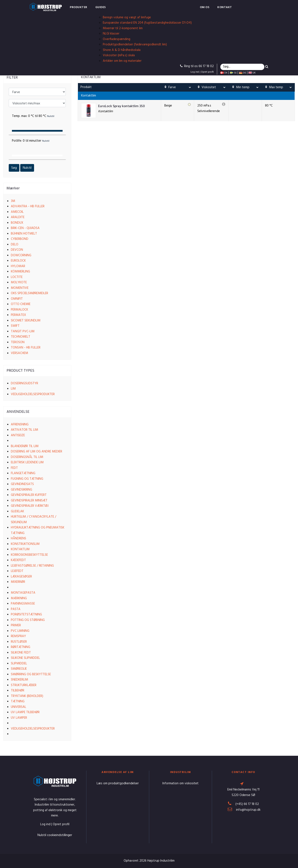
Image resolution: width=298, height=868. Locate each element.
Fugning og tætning (27, 479)
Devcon (17, 250)
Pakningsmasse (23, 604)
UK (252, 73)
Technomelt (21, 337)
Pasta (16, 609)
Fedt (14, 468)
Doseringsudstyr (24, 383)
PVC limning (20, 631)
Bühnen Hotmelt (24, 234)
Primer (16, 625)
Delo (15, 245)
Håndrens (19, 538)
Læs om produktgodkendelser (118, 783)
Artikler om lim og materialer (122, 61)
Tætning (18, 701)
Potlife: (31, 141)
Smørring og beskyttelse (31, 674)
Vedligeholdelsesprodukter (33, 394)
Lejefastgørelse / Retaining (32, 566)
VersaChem (19, 353)
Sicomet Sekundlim (26, 321)
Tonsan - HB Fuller (26, 348)
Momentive (20, 288)
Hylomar (18, 266)
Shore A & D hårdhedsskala (122, 50)
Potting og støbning (28, 620)
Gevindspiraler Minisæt (29, 501)
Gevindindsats (22, 484)
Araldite (18, 217)
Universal (19, 707)
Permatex (18, 315)
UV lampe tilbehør (25, 712)
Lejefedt (17, 571)
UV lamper (19, 718)
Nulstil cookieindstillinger (55, 835)
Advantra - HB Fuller (28, 206)
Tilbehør (18, 691)
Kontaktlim (20, 549)
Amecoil (17, 212)
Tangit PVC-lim (23, 331)
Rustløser (19, 642)
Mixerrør (18, 582)
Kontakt (225, 7)
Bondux (17, 223)
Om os (205, 7)
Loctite (17, 277)
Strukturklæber (24, 685)
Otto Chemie (21, 304)
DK (224, 73)
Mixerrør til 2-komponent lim (123, 28)
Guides (101, 7)
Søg (14, 168)
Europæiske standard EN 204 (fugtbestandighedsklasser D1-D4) (147, 23)
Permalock (19, 310)
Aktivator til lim (24, 430)
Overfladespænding (117, 39)
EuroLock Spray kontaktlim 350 (121, 106)
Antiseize (18, 435)
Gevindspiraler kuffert (29, 495)
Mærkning (19, 598)
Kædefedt (18, 560)
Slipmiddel (19, 664)
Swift (15, 326)
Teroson (18, 342)
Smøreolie (19, 669)
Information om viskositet (181, 783)
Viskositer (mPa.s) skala (119, 55)
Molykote (19, 282)
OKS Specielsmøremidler (29, 293)
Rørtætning (21, 647)
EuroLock (18, 261)
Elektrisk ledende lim (27, 462)
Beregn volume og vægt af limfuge (127, 17)
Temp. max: (33, 116)
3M (13, 201)
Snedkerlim (19, 680)
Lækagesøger (21, 577)
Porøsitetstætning (26, 615)
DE (243, 73)
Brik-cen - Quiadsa (25, 228)
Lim (13, 389)
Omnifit (17, 299)
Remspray (18, 636)
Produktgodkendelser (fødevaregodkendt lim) (135, 45)
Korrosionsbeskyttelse (29, 555)
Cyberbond (20, 239)
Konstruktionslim (25, 544)
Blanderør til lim (25, 446)
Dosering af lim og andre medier (37, 452)
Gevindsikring (21, 490)
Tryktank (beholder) (27, 696)
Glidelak (17, 511)
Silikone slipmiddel (25, 658)
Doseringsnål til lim (27, 457)
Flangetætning (23, 473)
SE (233, 73)
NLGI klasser (111, 34)
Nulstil (27, 168)
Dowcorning (21, 255)
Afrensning (20, 425)
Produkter (79, 7)
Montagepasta (23, 593)
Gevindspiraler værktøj (30, 506)
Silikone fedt (21, 653)
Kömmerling (20, 272)
